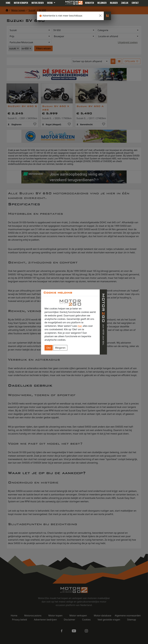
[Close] (100, 16)
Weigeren (60, 348)
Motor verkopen (21, 3)
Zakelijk (125, 3)
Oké (49, 348)
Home (8, 3)
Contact (135, 3)
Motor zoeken (38, 3)
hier (80, 326)
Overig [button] (50, 3)
